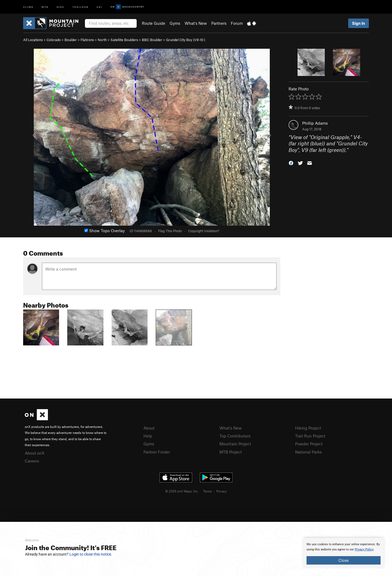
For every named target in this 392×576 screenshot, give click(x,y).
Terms (207, 491)
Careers (32, 461)
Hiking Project (308, 428)
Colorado (54, 40)
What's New (196, 23)
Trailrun (80, 7)
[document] (344, 553)
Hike (60, 7)
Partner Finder (157, 452)
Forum (237, 23)
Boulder (71, 40)
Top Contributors (235, 436)
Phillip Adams (315, 123)
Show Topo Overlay (105, 231)
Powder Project (309, 444)
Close (344, 560)
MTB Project (231, 452)
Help (148, 436)
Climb (28, 7)
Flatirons (87, 40)
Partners (219, 23)
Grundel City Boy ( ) (186, 40)
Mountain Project (235, 444)
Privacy (222, 491)
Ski (99, 7)
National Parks (308, 452)
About (149, 428)
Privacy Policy (364, 549)
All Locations (33, 40)
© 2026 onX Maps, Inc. (182, 491)
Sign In (359, 23)
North (102, 40)
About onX (35, 453)
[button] (291, 163)
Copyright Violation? (204, 231)
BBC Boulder (152, 40)
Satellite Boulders (124, 40)
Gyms (175, 23)
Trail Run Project (310, 436)
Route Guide (154, 23)
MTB (45, 7)
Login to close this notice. (91, 554)
